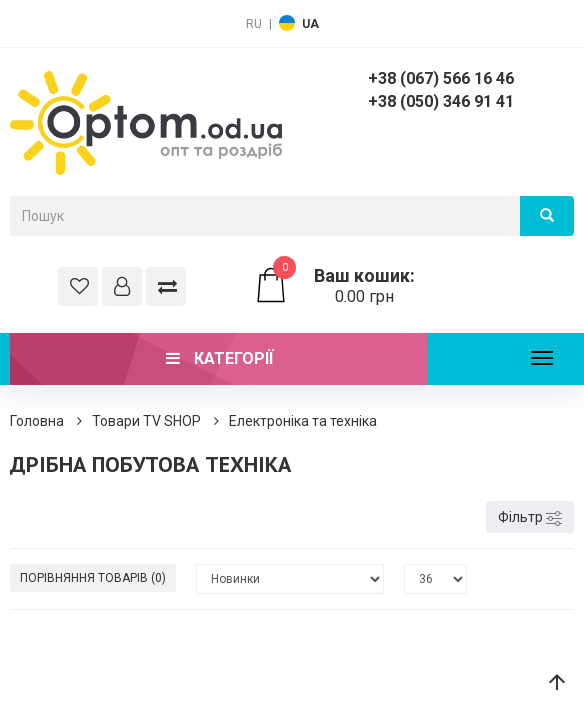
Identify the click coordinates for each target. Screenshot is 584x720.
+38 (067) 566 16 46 (441, 78)
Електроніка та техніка (303, 421)
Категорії (219, 358)
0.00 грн (341, 286)
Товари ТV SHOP (146, 421)
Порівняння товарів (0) (93, 578)
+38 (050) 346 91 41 (441, 101)
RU (254, 24)
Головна (37, 421)
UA (310, 24)
